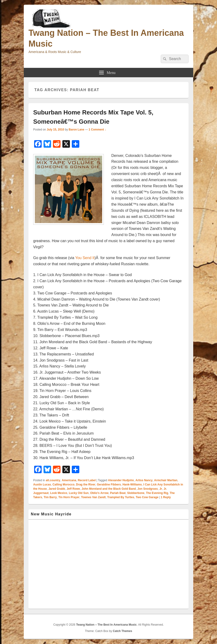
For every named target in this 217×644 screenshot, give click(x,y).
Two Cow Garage (147, 497)
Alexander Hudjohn (121, 480)
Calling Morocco (63, 485)
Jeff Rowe (73, 489)
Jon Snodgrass (148, 489)
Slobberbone (136, 493)
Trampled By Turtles (121, 497)
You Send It (85, 258)
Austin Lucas (42, 485)
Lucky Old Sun (79, 493)
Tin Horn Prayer (69, 497)
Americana (69, 480)
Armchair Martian (166, 480)
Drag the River (86, 485)
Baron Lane (76, 130)
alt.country (53, 480)
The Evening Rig (157, 493)
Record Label (87, 480)
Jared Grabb (57, 489)
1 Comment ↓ (98, 130)
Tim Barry (50, 497)
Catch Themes (122, 631)
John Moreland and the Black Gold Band (109, 489)
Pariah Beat (118, 493)
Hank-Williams (132, 485)
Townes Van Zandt (93, 497)
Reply (166, 497)
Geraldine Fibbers (109, 485)
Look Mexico (59, 493)
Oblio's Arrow (99, 493)
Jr (161, 489)
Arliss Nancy (144, 480)
